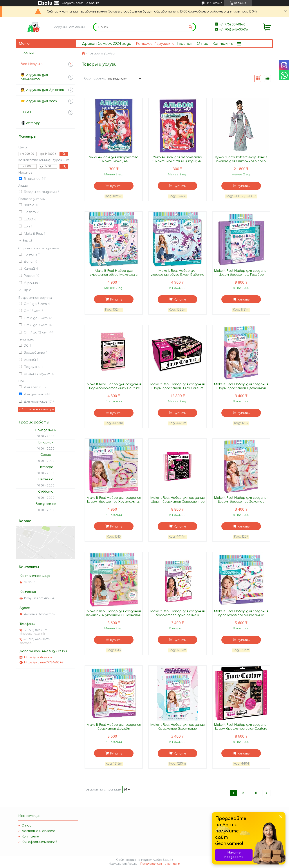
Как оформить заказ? (39, 842)
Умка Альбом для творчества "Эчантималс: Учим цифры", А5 (177, 159)
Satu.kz (168, 860)
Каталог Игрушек (153, 44)
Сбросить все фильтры (37, 409)
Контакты (223, 44)
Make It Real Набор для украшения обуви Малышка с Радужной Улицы (114, 275)
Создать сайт (73, 3)
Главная (184, 44)
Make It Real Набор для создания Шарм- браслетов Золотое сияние (241, 502)
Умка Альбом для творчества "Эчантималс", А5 (114, 159)
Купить (116, 186)
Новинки (28, 53)
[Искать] (190, 27)
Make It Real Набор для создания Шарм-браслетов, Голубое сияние (241, 275)
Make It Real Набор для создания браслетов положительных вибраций (241, 615)
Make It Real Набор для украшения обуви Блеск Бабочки (177, 273)
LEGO (26, 112)
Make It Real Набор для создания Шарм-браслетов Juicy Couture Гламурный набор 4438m (114, 388)
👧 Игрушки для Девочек (42, 90)
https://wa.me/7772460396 (44, 663)
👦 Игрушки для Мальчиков (34, 77)
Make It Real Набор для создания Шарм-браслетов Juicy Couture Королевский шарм (241, 729)
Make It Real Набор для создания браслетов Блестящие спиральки (177, 729)
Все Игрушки (32, 64)
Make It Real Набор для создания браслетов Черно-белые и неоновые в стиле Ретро (177, 615)
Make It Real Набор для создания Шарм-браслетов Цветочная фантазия (241, 388)
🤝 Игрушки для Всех (39, 101)
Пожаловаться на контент (160, 864)
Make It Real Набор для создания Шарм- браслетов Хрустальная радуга (114, 502)
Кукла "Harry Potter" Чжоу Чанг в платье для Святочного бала (241, 159)
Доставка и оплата (38, 831)
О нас (202, 44)
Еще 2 (27, 290)
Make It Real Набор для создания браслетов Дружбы (114, 727)
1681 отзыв (214, 3)
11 (256, 793)
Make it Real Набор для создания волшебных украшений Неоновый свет (114, 615)
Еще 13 (27, 240)
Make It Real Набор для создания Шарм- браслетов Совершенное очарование (177, 502)
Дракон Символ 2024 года (107, 44)
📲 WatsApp (31, 123)
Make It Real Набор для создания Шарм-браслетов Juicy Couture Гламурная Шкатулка (177, 388)
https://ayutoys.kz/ (38, 657)
